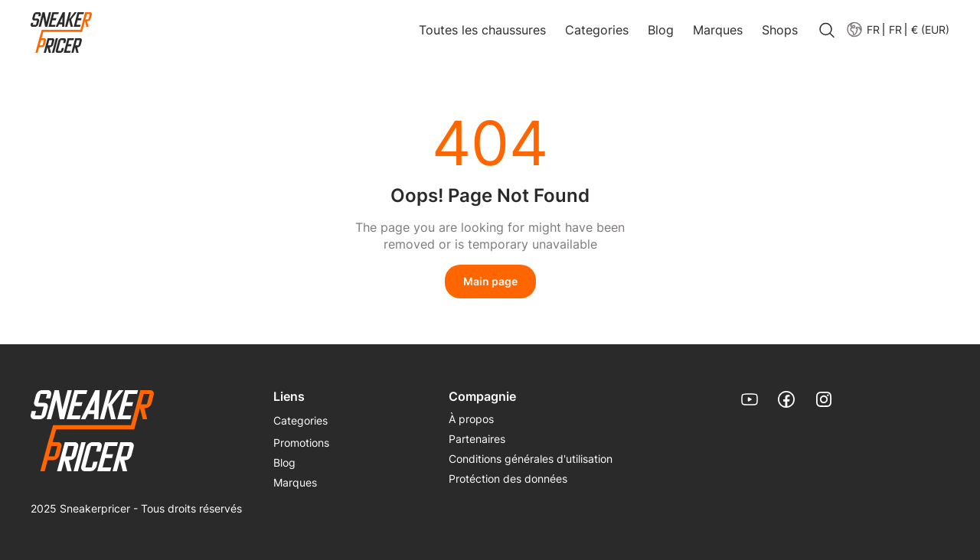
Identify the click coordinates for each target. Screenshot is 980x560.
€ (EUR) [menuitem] (930, 30)
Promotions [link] (301, 443)
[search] (827, 31)
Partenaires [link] (477, 439)
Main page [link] (490, 281)
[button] (895, 29)
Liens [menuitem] (289, 396)
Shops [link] (780, 30)
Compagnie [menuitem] (482, 396)
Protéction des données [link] (508, 479)
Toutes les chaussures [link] (482, 30)
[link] (61, 33)
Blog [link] (661, 30)
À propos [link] (471, 419)
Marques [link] (718, 30)
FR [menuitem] (895, 30)
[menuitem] (862, 29)
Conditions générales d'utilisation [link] (531, 459)
